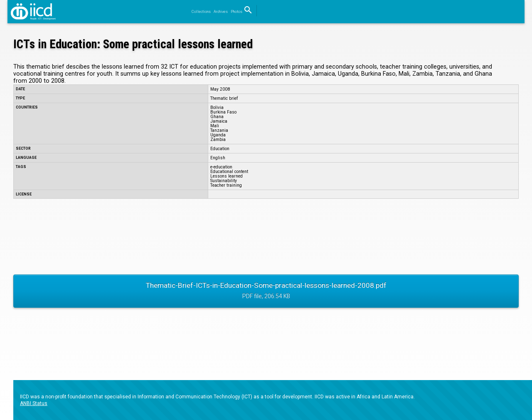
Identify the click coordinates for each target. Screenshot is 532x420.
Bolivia (217, 107)
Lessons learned (227, 176)
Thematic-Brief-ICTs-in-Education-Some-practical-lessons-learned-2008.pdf (266, 292)
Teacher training (226, 185)
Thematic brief (224, 98)
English (218, 158)
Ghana (217, 117)
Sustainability (224, 181)
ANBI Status (34, 403)
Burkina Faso (223, 112)
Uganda (218, 135)
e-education (221, 167)
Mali (215, 126)
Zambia (218, 140)
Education (220, 149)
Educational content (229, 172)
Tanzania (219, 130)
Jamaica (219, 121)
